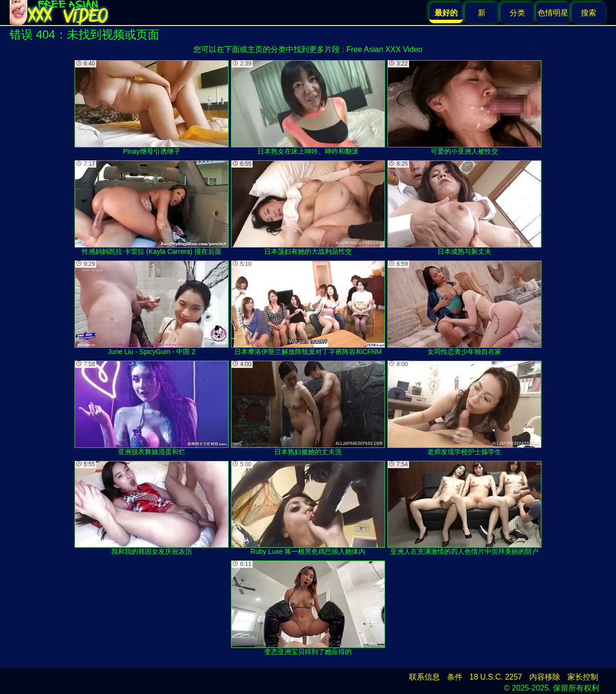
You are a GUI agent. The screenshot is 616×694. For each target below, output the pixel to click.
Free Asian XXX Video (385, 49)
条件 (455, 677)
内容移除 (545, 677)
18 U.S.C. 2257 (496, 677)
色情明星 (553, 13)
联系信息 (424, 677)
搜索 (589, 13)
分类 (517, 13)
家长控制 (583, 677)
